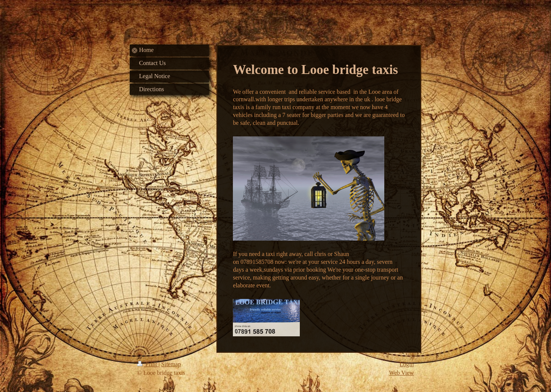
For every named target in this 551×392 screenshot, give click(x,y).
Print (148, 364)
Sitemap (171, 364)
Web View (401, 373)
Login (407, 364)
